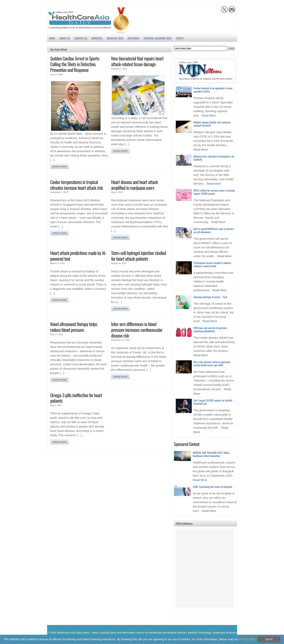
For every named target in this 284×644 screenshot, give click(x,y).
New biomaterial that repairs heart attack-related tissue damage (137, 61)
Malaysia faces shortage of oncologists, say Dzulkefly (214, 158)
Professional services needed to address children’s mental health (212, 264)
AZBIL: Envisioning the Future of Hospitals (213, 487)
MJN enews (134, 38)
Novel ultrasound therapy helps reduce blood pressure (74, 327)
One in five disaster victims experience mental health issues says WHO (212, 364)
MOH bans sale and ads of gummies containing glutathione (210, 329)
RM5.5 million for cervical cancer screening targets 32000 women (214, 192)
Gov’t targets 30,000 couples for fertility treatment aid (213, 402)
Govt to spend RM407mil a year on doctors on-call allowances (214, 230)
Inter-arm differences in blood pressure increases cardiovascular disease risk (137, 330)
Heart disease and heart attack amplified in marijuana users (134, 185)
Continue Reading (60, 166)
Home (52, 38)
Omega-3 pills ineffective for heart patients (76, 398)
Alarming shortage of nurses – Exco (210, 297)
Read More (209, 115)
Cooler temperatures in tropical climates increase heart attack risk (77, 185)
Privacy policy (248, 639)
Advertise (97, 38)
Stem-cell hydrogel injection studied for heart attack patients (138, 256)
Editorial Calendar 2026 (158, 38)
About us (65, 38)
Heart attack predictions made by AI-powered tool (78, 256)
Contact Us (81, 38)
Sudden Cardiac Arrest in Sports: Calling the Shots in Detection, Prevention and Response (75, 64)
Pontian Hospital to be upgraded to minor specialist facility (213, 90)
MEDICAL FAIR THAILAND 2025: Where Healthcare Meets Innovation (211, 454)
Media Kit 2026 (115, 38)
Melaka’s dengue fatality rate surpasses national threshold (212, 124)
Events (180, 38)
